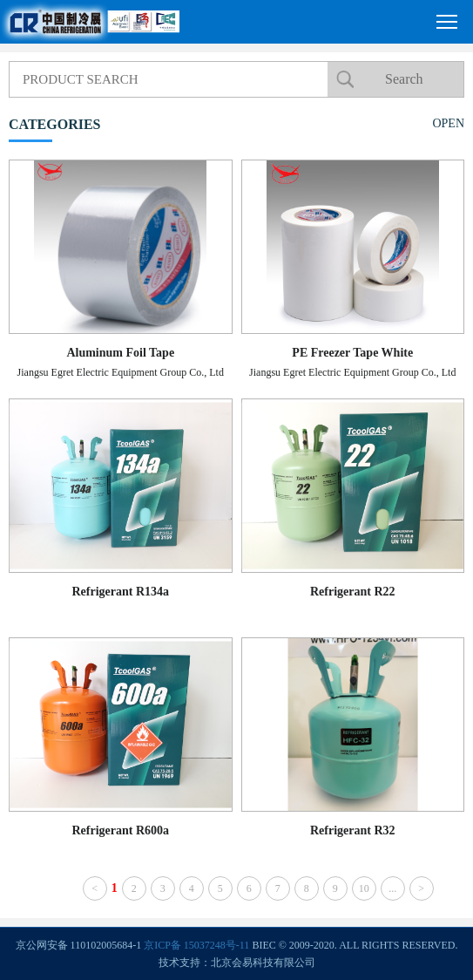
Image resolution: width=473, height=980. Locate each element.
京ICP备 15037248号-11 (196, 945)
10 (364, 888)
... (392, 888)
